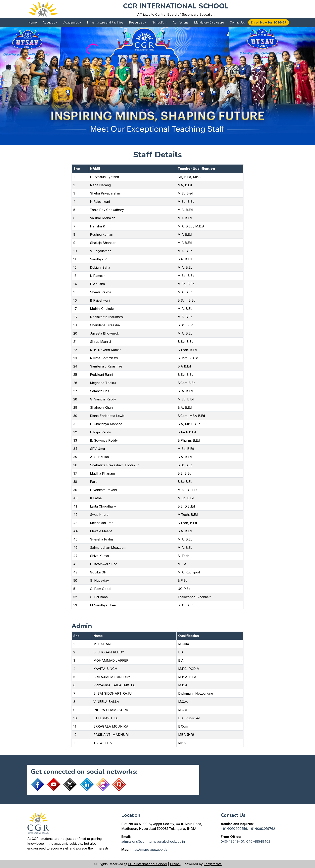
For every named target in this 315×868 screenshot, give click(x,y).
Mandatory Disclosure (209, 22)
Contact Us (237, 22)
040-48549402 (258, 841)
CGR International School (147, 864)
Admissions (181, 22)
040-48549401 (233, 841)
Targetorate (213, 864)
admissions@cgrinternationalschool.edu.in (153, 841)
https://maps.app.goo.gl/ (149, 850)
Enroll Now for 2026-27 (269, 22)
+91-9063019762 (262, 829)
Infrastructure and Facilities (105, 22)
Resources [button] (137, 22)
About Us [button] (49, 22)
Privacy (176, 864)
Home (33, 22)
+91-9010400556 (234, 829)
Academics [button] (71, 22)
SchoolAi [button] (158, 22)
